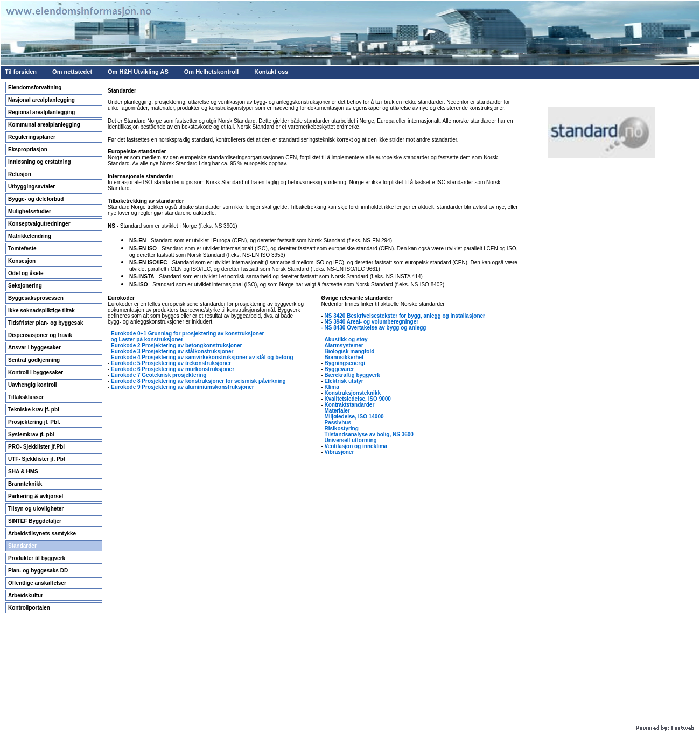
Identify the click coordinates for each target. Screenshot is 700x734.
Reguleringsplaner (32, 137)
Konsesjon (22, 261)
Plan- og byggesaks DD (38, 571)
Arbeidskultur (26, 595)
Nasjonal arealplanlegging (41, 100)
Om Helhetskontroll (211, 72)
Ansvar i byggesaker (34, 348)
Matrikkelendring (30, 236)
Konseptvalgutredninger (39, 224)
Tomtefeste (22, 249)
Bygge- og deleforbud (36, 199)
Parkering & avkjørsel (36, 496)
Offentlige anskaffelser (37, 583)
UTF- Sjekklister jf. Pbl (37, 459)
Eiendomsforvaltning (35, 88)
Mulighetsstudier (30, 211)
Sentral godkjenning (34, 360)
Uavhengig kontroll (33, 385)
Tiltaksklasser (26, 397)
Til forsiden (21, 72)
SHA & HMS (23, 471)
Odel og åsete (26, 273)
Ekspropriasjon (28, 149)
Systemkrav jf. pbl (31, 434)
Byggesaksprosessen (36, 298)
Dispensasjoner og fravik (40, 335)
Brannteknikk (25, 484)
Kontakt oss (271, 72)
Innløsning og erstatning (40, 162)
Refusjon (20, 174)
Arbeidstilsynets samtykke (42, 533)
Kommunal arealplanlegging (44, 125)
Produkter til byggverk (37, 558)
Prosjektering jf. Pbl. (34, 422)
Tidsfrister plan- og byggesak (45, 323)
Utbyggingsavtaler (31, 187)
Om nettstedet (72, 72)
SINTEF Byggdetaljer (35, 521)
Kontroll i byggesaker (36, 372)
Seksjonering (25, 286)
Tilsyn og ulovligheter (36, 509)
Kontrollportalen (29, 608)
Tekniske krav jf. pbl (34, 410)
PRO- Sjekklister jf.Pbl (36, 447)
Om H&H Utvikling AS (138, 72)
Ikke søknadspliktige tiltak (41, 310)
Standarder (22, 546)
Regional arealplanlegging (41, 112)
